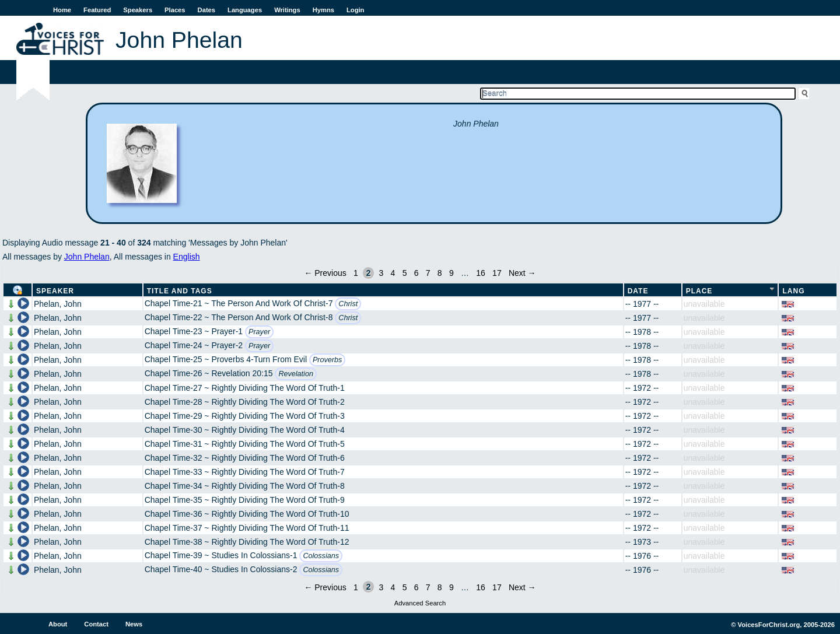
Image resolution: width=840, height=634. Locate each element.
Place (699, 291)
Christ (348, 304)
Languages (245, 10)
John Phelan (87, 257)
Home (62, 10)
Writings (287, 10)
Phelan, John (58, 304)
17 (497, 273)
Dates (206, 10)
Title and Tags (180, 291)
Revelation (296, 374)
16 (481, 273)
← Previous (325, 273)
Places (175, 10)
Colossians (321, 556)
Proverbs (327, 360)
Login (355, 10)
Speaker (55, 291)
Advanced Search (420, 603)
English (187, 257)
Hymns (323, 10)
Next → (522, 273)
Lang (793, 291)
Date (638, 291)
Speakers (138, 10)
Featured (97, 10)
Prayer (259, 332)
